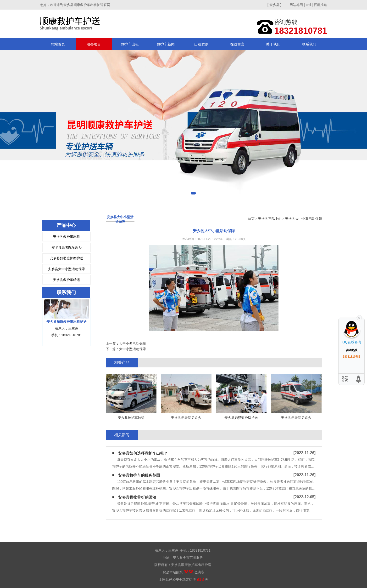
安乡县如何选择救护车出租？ (143, 453)
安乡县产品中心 (270, 219)
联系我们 (309, 44)
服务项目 (94, 44)
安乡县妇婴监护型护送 (67, 258)
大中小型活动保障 (133, 343)
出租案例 (201, 44)
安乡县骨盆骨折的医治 (137, 497)
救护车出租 (130, 44)
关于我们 (273, 44)
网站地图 (296, 5)
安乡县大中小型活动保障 (67, 269)
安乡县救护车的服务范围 (139, 475)
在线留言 (237, 44)
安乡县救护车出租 (67, 237)
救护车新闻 (166, 44)
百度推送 (320, 5)
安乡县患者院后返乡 (67, 247)
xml (308, 5)
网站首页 (58, 44)
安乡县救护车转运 (67, 280)
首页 (251, 219)
